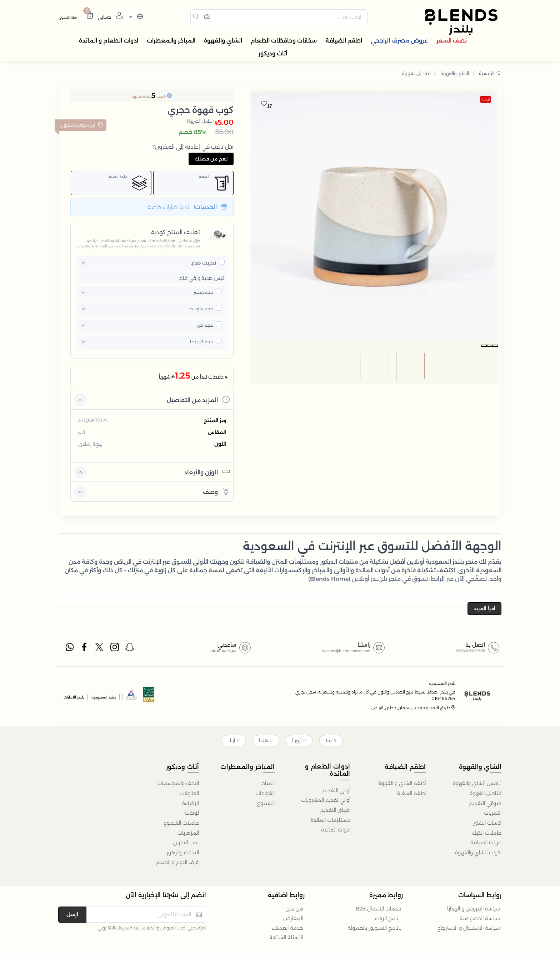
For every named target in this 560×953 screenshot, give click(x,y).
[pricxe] (222, 262)
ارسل (72, 914)
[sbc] (131, 697)
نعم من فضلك (211, 159)
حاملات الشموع (181, 823)
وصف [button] (216, 491)
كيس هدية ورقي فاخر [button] (201, 278)
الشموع (266, 803)
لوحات (192, 813)
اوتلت (486, 99)
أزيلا (231, 740)
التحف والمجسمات (178, 783)
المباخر (267, 783)
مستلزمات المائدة (330, 820)
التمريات (493, 813)
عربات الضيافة (486, 843)
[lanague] (135, 17)
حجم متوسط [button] (201, 309)
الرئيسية (490, 73)
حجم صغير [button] (203, 292)
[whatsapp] (69, 648)
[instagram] (115, 648)
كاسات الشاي (487, 823)
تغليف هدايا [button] (203, 263)
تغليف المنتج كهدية (175, 232)
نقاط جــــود (141, 97)
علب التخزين (186, 843)
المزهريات (188, 833)
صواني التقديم (485, 803)
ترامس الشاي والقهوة (477, 783)
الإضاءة (191, 803)
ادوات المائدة (336, 830)
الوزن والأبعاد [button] (207, 472)
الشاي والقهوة (455, 73)
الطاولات (189, 793)
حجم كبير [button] (205, 325)
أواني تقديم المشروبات (326, 800)
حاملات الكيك (487, 833)
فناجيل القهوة (416, 73)
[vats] (149, 697)
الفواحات (265, 793)
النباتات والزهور (183, 853)
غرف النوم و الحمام (177, 862)
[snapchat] (130, 648)
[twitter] (100, 648)
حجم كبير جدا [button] (201, 342)
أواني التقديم (336, 790)
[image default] (410, 350)
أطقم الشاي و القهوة (402, 783)
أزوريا (297, 740)
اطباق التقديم (335, 810)
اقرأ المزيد (484, 608)
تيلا (329, 740)
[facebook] (85, 648)
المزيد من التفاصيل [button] (198, 399)
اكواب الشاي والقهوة (478, 853)
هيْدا (264, 740)
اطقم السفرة (411, 793)
